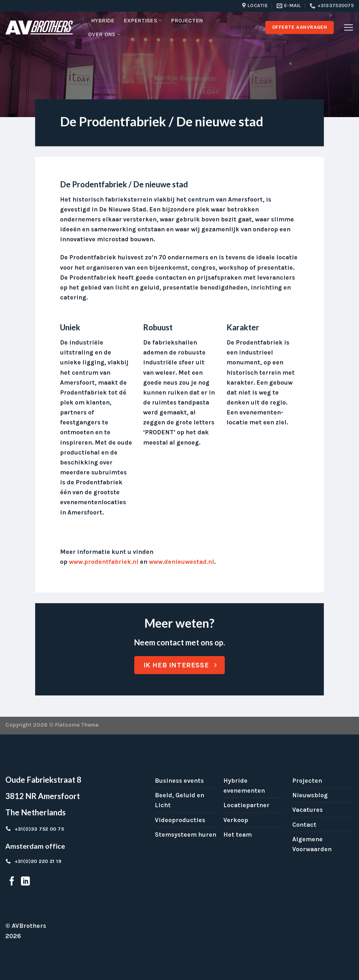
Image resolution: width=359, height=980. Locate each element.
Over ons (104, 34)
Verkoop (236, 820)
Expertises (143, 21)
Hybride (103, 20)
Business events (179, 781)
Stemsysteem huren (186, 835)
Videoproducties (180, 820)
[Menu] (348, 27)
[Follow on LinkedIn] (25, 882)
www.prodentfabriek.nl (104, 562)
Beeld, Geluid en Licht (179, 800)
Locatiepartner (246, 805)
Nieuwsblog (310, 795)
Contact (304, 825)
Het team (238, 835)
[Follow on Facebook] (12, 882)
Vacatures (308, 810)
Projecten (187, 20)
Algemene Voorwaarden (312, 844)
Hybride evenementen (244, 786)
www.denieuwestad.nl (181, 562)
